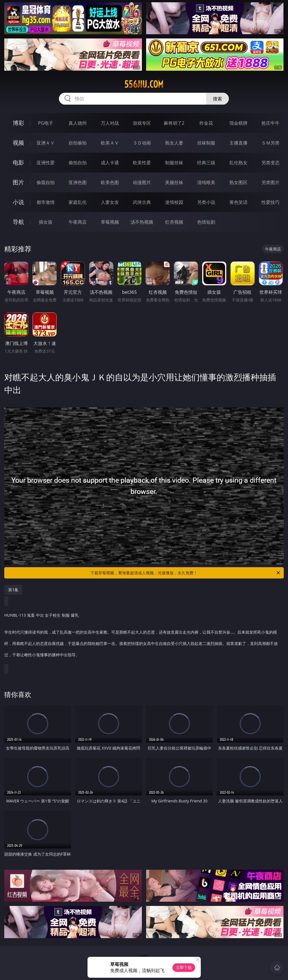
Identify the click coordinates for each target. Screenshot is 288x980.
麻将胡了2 (174, 123)
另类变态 (270, 163)
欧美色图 (110, 182)
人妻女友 (110, 202)
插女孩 (46, 222)
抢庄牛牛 (270, 123)
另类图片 (270, 182)
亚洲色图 (78, 182)
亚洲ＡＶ (46, 143)
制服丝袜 (174, 163)
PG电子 (45, 123)
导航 (18, 222)
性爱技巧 (270, 202)
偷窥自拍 (46, 182)
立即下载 (184, 967)
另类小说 (206, 202)
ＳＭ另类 (270, 143)
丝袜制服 (206, 143)
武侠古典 (142, 202)
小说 (18, 202)
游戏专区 (142, 123)
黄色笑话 (238, 202)
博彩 (18, 123)
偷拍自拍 (78, 163)
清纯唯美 (206, 182)
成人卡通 (110, 163)
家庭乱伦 (78, 202)
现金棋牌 (238, 123)
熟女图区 (238, 182)
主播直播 (238, 143)
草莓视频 (110, 222)
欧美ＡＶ (110, 143)
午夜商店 (78, 222)
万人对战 (110, 123)
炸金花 (206, 123)
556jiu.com (144, 84)
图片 (18, 182)
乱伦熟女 (238, 163)
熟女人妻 (174, 143)
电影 (18, 162)
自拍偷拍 (78, 143)
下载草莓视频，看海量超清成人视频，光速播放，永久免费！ (185, 573)
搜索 (217, 99)
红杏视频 (174, 222)
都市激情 (46, 202)
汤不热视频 (142, 222)
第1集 (13, 590)
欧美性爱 (142, 163)
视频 (18, 143)
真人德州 (78, 123)
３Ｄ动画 (142, 143)
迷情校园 (174, 202)
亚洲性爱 (46, 163)
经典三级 (206, 163)
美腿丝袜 (174, 182)
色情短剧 (206, 222)
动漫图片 (142, 182)
